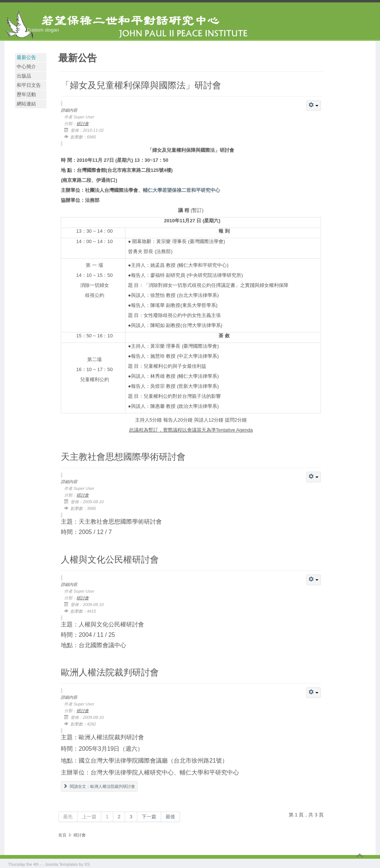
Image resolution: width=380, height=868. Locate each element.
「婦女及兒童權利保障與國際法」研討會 (141, 85)
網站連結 (26, 104)
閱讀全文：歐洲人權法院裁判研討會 (99, 786)
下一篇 (149, 817)
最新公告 (26, 57)
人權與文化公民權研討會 (110, 559)
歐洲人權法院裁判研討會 (110, 672)
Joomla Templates (61, 864)
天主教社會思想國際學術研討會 (123, 456)
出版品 (24, 76)
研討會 (83, 124)
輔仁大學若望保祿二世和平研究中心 (181, 190)
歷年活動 (26, 94)
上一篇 (89, 817)
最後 (170, 817)
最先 (68, 817)
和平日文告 (29, 85)
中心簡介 (26, 67)
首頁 (62, 835)
